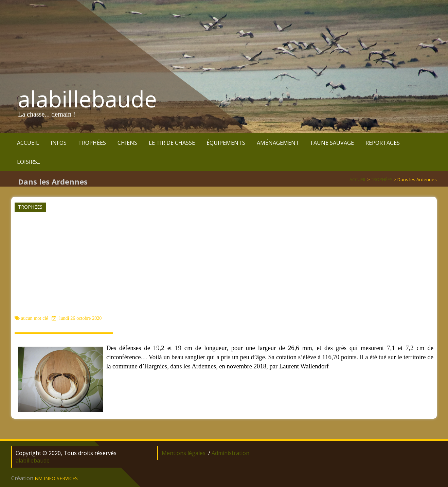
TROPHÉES (92, 143)
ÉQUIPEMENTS (226, 143)
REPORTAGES (383, 143)
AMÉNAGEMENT (278, 143)
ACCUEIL (28, 143)
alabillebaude (87, 99)
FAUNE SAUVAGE (332, 143)
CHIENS (127, 143)
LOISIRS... (29, 162)
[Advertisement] (223, 263)
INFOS (59, 143)
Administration (230, 453)
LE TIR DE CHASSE (172, 143)
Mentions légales (184, 453)
